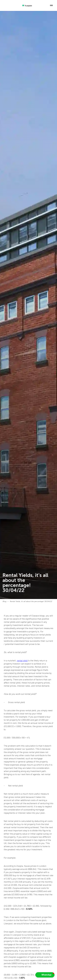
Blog (4, 601)
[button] (51, 5)
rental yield (22, 660)
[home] (4, 5)
